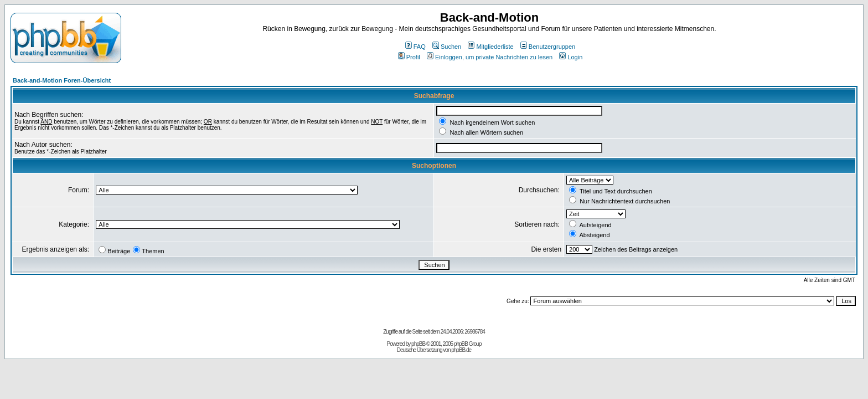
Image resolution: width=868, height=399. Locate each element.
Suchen (447, 47)
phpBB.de (461, 350)
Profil (409, 57)
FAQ (415, 47)
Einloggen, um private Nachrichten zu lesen (490, 57)
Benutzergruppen (548, 47)
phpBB (418, 344)
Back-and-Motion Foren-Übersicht (62, 80)
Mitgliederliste (490, 47)
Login (571, 57)
